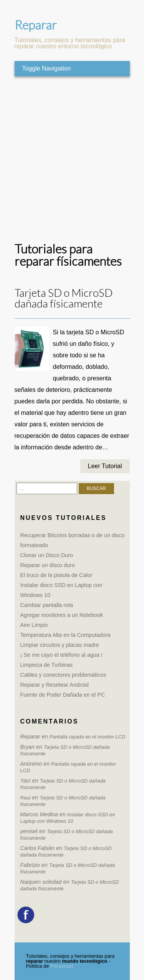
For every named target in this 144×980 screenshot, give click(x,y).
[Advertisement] (72, 160)
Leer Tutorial (105, 466)
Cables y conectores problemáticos (63, 675)
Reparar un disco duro (48, 565)
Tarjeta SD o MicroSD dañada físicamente (64, 298)
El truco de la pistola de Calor (56, 575)
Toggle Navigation (47, 68)
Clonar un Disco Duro (47, 555)
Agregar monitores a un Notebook (62, 615)
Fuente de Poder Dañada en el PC (63, 695)
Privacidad (62, 966)
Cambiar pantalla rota (47, 605)
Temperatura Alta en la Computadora (65, 635)
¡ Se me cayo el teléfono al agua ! (61, 655)
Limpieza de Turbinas (47, 665)
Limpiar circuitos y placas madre (60, 645)
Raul (26, 798)
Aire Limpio (34, 625)
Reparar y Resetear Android (55, 685)
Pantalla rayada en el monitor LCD (88, 737)
